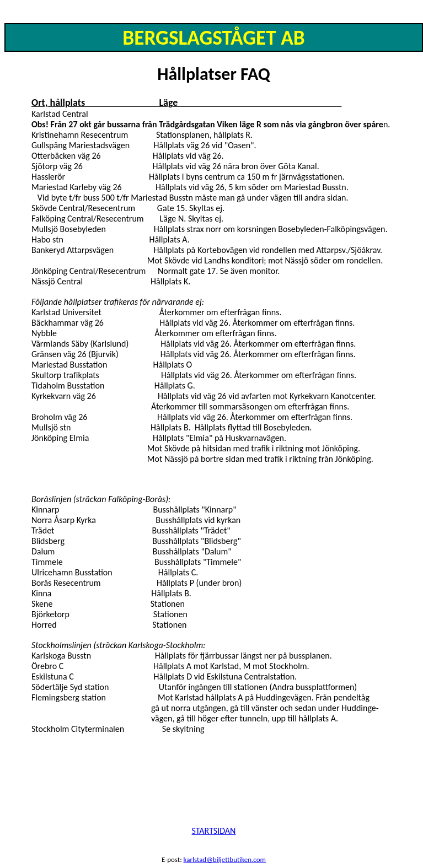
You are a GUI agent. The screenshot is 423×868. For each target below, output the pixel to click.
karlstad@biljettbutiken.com (225, 859)
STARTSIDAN (214, 831)
